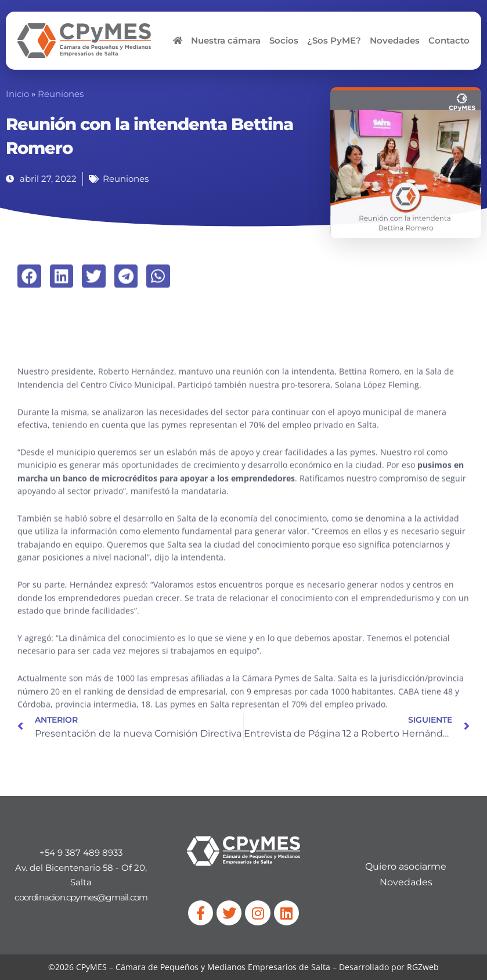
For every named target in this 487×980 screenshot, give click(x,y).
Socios (284, 41)
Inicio (17, 94)
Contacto (449, 41)
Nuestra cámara (226, 41)
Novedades (395, 41)
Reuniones (61, 94)
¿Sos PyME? (334, 41)
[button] (29, 291)
